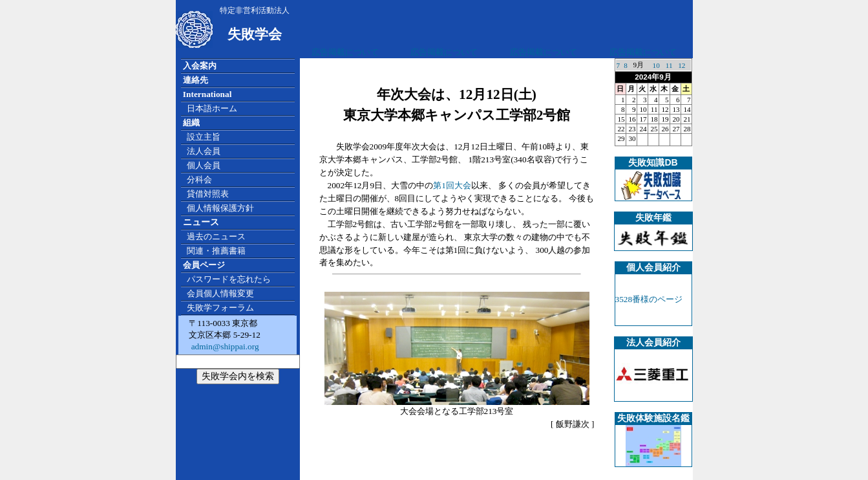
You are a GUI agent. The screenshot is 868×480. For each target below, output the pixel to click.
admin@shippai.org (224, 346)
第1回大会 (452, 185)
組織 (191, 123)
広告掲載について (345, 52)
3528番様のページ (649, 299)
